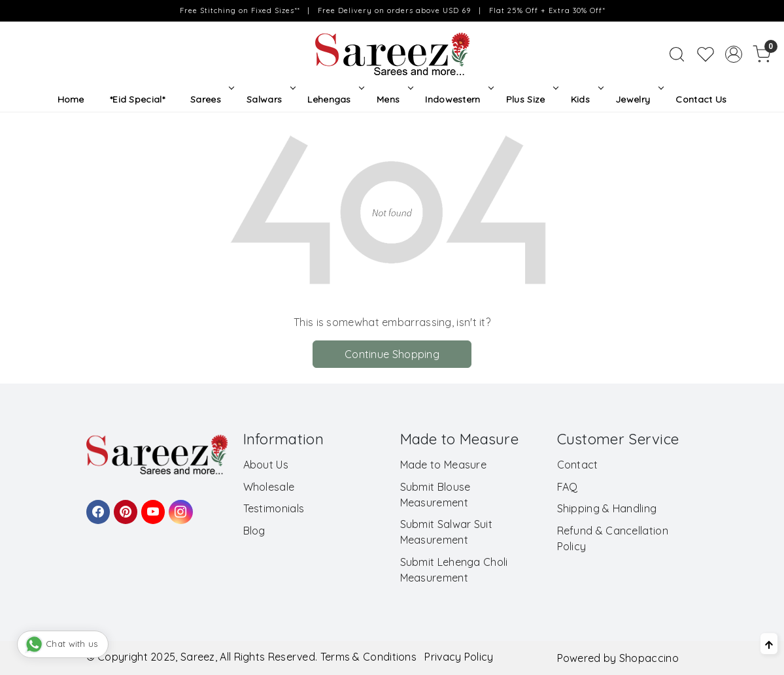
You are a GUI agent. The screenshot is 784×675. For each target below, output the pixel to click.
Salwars (270, 99)
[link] (677, 54)
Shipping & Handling (607, 508)
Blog (254, 531)
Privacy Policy (459, 657)
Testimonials (274, 508)
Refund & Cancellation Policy (613, 538)
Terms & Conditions (368, 657)
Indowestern (458, 99)
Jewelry (638, 99)
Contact (578, 465)
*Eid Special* (137, 99)
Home (71, 99)
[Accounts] (734, 54)
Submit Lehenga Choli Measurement (454, 570)
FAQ (568, 487)
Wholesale (269, 487)
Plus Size (531, 99)
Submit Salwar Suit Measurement (446, 532)
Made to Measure (444, 465)
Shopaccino (649, 658)
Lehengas (334, 99)
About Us (266, 465)
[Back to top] (769, 644)
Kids (586, 99)
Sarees (211, 99)
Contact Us (701, 99)
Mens (394, 99)
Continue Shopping (392, 354)
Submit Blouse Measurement (435, 495)
